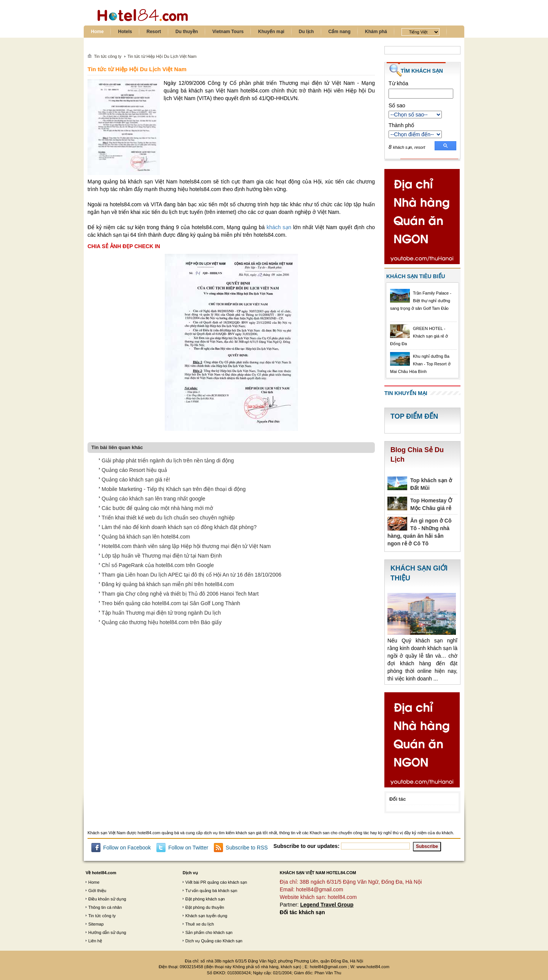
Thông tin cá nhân (105, 907)
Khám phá (376, 32)
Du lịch (306, 32)
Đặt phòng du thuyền (205, 907)
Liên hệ (95, 941)
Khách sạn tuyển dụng (206, 916)
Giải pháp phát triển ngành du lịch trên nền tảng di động (168, 461)
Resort (154, 32)
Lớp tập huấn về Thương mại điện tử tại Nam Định (162, 556)
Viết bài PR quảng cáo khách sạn (216, 882)
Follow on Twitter (188, 848)
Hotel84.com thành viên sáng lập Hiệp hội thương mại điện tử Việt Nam (186, 546)
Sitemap (96, 924)
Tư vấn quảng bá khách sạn (211, 891)
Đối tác (397, 799)
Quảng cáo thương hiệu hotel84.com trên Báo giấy (162, 622)
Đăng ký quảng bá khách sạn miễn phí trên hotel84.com (168, 584)
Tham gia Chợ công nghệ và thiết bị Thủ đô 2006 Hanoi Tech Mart (180, 594)
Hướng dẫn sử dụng (107, 932)
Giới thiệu (97, 891)
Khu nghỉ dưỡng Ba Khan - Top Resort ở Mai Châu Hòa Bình (420, 364)
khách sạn (279, 227)
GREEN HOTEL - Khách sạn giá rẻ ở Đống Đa (419, 336)
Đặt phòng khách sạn (205, 899)
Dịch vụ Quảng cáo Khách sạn (214, 941)
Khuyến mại (271, 32)
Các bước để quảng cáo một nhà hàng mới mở (157, 508)
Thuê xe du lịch (200, 924)
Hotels (125, 32)
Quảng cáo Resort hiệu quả (134, 470)
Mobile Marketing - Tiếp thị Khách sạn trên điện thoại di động (174, 489)
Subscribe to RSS (247, 848)
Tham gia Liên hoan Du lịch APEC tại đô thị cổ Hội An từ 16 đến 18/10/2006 (191, 575)
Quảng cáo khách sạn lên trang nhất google (153, 499)
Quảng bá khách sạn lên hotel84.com (146, 537)
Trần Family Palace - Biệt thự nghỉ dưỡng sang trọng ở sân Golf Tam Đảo (421, 301)
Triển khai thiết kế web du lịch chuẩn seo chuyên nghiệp (168, 518)
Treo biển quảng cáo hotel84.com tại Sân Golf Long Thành (171, 603)
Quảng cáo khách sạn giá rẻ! (136, 480)
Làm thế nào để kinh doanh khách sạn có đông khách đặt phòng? (179, 527)
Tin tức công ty (102, 916)
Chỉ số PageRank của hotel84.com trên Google (158, 565)
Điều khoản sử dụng (107, 899)
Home (97, 32)
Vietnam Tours (228, 32)
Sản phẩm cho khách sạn (209, 932)
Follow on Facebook (127, 848)
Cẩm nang (339, 32)
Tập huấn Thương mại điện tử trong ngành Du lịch (161, 613)
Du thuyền (187, 32)
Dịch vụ (190, 873)
